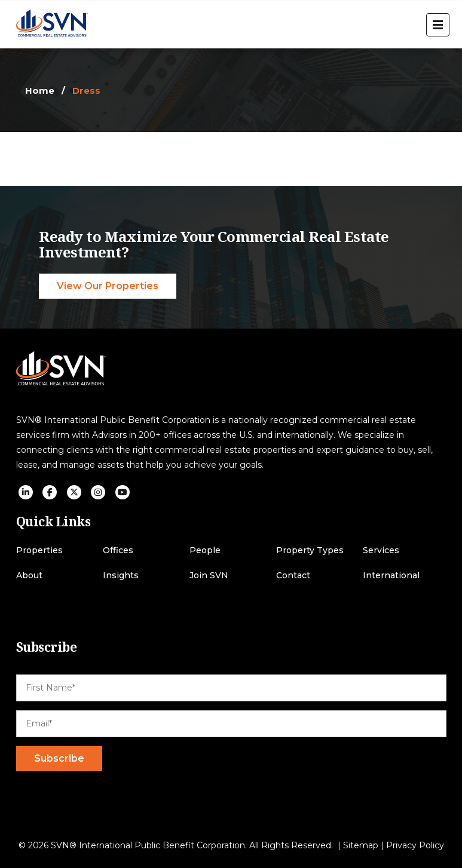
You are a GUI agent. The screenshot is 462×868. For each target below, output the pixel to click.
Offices (118, 550)
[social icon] (26, 492)
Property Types (310, 550)
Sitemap (361, 845)
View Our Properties (108, 286)
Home (40, 91)
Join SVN (209, 576)
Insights (121, 576)
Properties (39, 550)
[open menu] (438, 25)
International (391, 576)
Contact (293, 576)
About (29, 576)
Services (381, 550)
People (205, 550)
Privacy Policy (415, 845)
